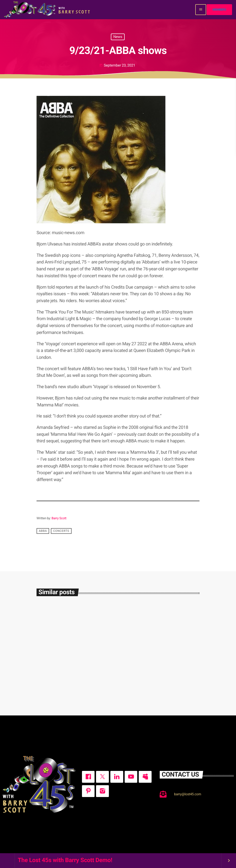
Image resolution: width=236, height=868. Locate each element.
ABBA (43, 531)
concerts (61, 531)
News (118, 37)
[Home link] (48, 10)
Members (219, 10)
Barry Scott (59, 518)
